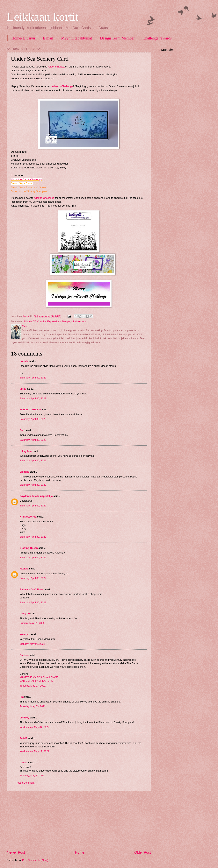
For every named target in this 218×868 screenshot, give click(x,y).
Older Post (143, 852)
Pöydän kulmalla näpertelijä (36, 496)
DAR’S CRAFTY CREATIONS (36, 681)
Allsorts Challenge (63, 86)
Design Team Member (117, 38)
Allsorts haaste (57, 67)
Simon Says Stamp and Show (28, 187)
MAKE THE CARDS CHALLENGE (39, 677)
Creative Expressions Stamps (54, 321)
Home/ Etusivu (23, 38)
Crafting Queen (29, 548)
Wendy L (25, 634)
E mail (48, 38)
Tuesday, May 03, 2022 (33, 686)
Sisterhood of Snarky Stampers (29, 191)
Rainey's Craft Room (32, 589)
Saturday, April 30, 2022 (33, 378)
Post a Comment (25, 783)
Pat (22, 697)
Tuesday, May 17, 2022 (33, 776)
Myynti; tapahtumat (76, 38)
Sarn (22, 430)
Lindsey (24, 718)
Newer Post (16, 852)
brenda (24, 361)
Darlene (25, 655)
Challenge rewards (157, 38)
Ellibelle (24, 472)
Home (80, 852)
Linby (23, 389)
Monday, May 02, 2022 (32, 644)
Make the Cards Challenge (26, 179)
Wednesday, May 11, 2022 (34, 751)
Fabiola (24, 569)
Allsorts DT (30, 321)
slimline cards (79, 321)
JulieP (23, 738)
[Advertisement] (79, 821)
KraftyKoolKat (28, 517)
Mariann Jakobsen (31, 409)
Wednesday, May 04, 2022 (34, 727)
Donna (24, 762)
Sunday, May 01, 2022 (32, 623)
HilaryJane (26, 451)
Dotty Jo (25, 614)
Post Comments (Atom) (35, 860)
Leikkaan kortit (43, 17)
